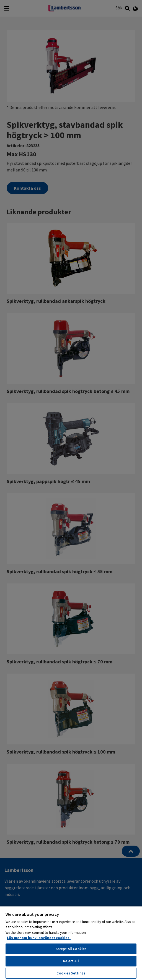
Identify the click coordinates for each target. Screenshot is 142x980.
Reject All (71, 961)
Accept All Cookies (71, 949)
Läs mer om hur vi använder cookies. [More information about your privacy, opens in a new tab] (39, 938)
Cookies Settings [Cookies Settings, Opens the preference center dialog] (71, 973)
